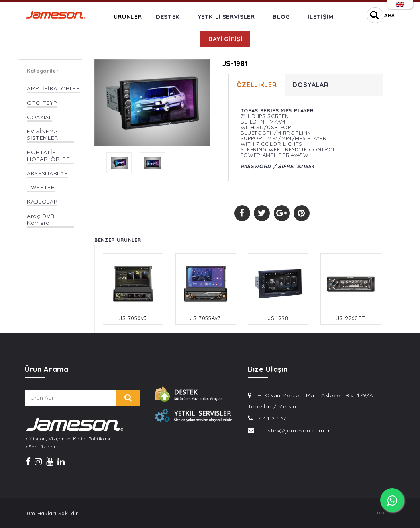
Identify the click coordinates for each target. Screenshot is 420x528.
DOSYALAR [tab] (310, 85)
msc (381, 512)
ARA (390, 15)
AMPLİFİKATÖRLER (54, 89)
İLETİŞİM (321, 17)
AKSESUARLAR (47, 174)
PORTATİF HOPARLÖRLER (48, 156)
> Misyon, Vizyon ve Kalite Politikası (68, 439)
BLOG (281, 17)
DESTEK (168, 17)
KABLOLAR (42, 202)
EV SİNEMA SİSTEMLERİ (44, 135)
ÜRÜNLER (128, 17)
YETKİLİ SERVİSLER (226, 17)
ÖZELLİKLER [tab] (257, 85)
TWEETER (41, 187)
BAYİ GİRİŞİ (225, 39)
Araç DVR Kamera (41, 220)
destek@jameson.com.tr (295, 430)
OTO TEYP (42, 103)
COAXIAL (40, 117)
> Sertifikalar (40, 447)
